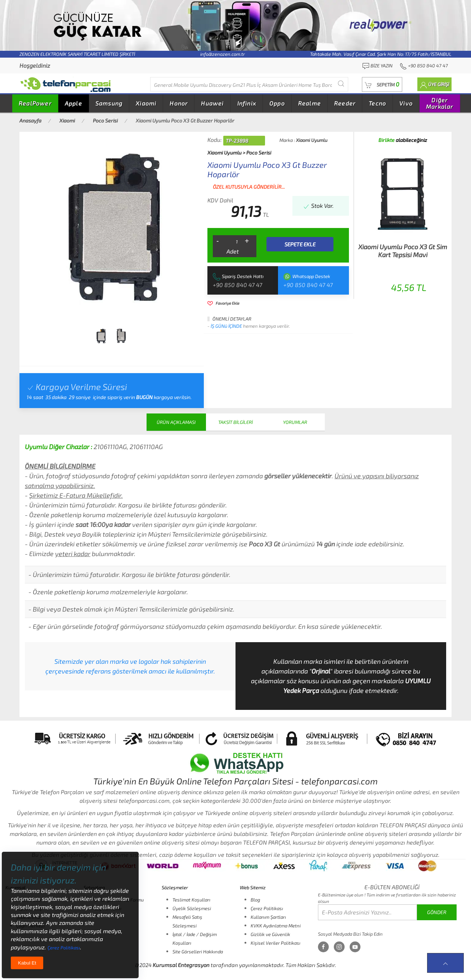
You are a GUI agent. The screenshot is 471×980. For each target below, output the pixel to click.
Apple (73, 103)
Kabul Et (27, 963)
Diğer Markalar (440, 103)
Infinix (247, 103)
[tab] (101, 336)
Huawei (212, 103)
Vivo (406, 103)
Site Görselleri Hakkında (198, 952)
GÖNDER (437, 912)
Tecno (377, 103)
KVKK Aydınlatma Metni (276, 926)
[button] (382, 84)
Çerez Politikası (267, 908)
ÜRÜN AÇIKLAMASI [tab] (176, 422)
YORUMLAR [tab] (295, 422)
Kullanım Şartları (268, 917)
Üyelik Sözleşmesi (192, 908)
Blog (255, 900)
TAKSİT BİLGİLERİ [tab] (235, 422)
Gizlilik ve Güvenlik (270, 934)
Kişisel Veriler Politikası (275, 943)
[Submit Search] (341, 83)
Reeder (345, 103)
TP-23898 (237, 141)
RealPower (35, 103)
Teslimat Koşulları (191, 900)
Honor (179, 103)
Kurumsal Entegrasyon (181, 965)
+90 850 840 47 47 (237, 285)
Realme (309, 103)
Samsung (109, 103)
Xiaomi (146, 103)
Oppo (277, 103)
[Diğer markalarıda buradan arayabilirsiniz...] (249, 84)
